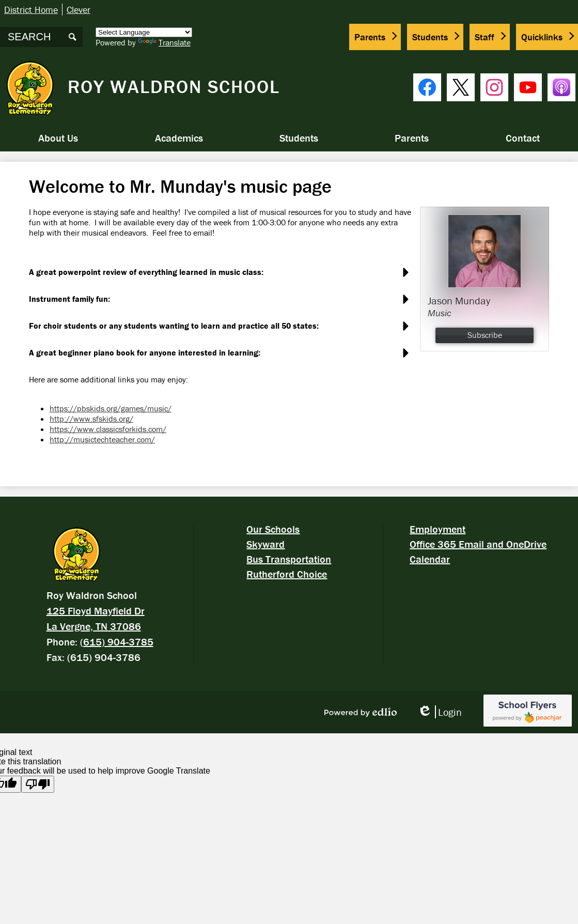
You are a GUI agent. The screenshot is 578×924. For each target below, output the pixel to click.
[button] (58, 138)
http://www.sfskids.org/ (91, 419)
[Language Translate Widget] (144, 32)
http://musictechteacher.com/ (102, 439)
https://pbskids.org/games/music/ (111, 408)
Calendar (430, 559)
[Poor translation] (38, 784)
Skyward (265, 544)
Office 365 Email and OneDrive (478, 544)
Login (440, 712)
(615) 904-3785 (117, 642)
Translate (164, 42)
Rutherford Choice (287, 574)
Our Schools (273, 529)
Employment (438, 529)
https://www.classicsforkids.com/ (108, 429)
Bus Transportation (289, 559)
